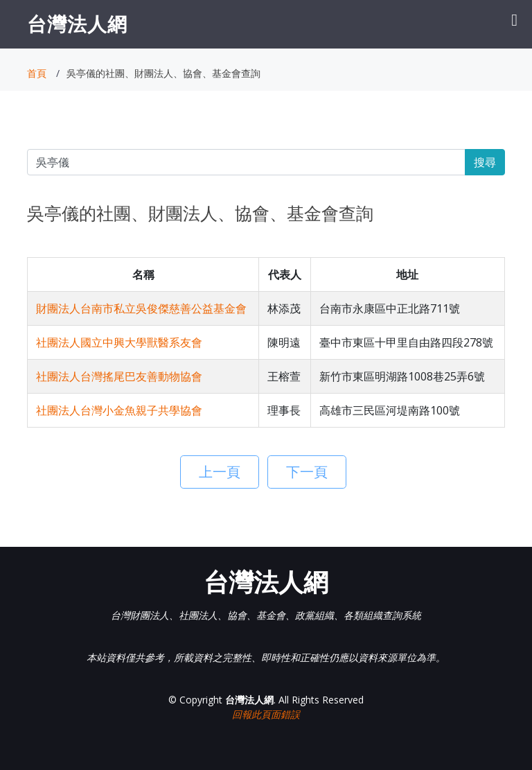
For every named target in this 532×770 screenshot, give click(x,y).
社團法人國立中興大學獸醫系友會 (119, 342)
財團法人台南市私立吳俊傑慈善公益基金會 (141, 308)
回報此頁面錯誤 (266, 714)
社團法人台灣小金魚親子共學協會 (119, 410)
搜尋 (485, 162)
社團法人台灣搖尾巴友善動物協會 (119, 376)
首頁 (37, 73)
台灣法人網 (77, 24)
